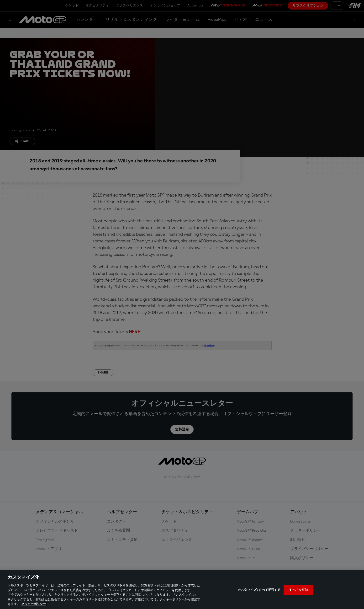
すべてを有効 (298, 590)
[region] (182, 590)
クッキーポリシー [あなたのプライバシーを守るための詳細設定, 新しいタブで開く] (34, 604)
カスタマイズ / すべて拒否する (259, 590)
